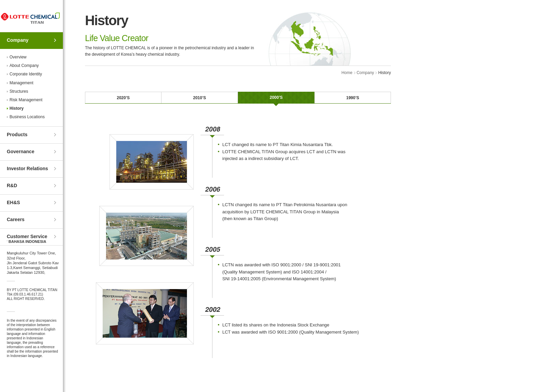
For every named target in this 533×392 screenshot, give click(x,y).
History (16, 108)
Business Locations (27, 117)
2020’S (123, 98)
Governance (21, 152)
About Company (24, 66)
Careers (16, 219)
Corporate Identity (26, 74)
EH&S (13, 202)
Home (347, 73)
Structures (19, 91)
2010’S (200, 98)
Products (17, 135)
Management (21, 83)
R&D (12, 185)
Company (18, 40)
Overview (18, 57)
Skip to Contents (0, 0)
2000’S (276, 97)
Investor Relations (27, 168)
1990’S (353, 98)
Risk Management (26, 100)
